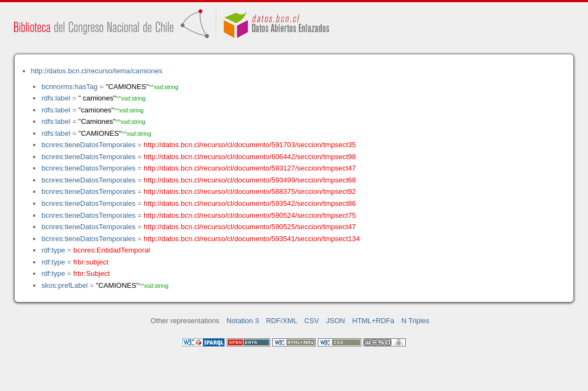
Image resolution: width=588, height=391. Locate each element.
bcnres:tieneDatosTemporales (88, 145)
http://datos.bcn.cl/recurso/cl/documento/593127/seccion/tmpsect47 (250, 168)
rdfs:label (56, 98)
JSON (335, 321)
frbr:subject (91, 262)
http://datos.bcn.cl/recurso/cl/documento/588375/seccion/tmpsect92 (250, 191)
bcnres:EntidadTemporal (111, 250)
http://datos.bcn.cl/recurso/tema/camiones (97, 71)
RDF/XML (282, 321)
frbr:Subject (91, 273)
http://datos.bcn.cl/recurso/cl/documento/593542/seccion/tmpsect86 (250, 203)
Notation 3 (243, 321)
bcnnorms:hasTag (69, 87)
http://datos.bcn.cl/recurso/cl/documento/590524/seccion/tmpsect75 (250, 215)
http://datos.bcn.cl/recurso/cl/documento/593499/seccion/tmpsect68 (250, 180)
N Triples (416, 321)
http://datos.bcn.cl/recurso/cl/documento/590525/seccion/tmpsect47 (250, 227)
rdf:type (53, 250)
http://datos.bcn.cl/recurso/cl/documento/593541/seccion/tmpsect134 (252, 239)
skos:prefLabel (64, 285)
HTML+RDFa (373, 321)
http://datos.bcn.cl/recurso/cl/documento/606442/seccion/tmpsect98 (250, 157)
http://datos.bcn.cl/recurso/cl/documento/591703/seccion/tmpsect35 (250, 145)
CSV (312, 321)
